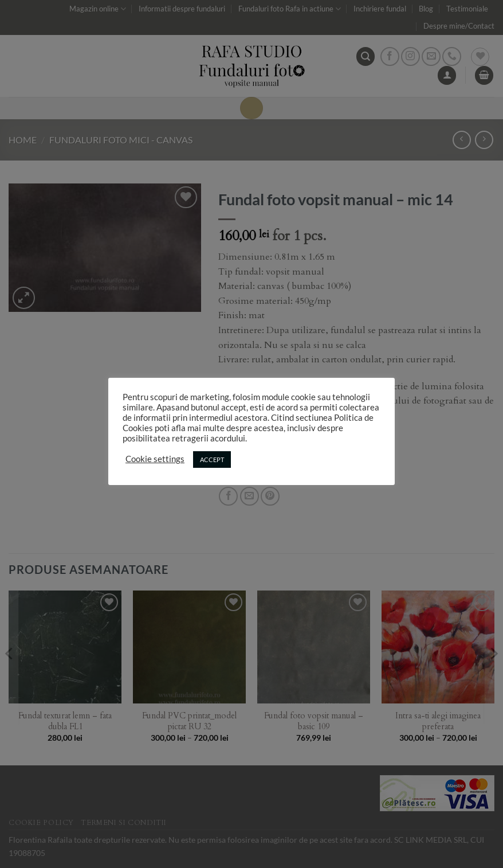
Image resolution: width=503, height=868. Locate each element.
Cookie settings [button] (155, 459)
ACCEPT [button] (212, 460)
